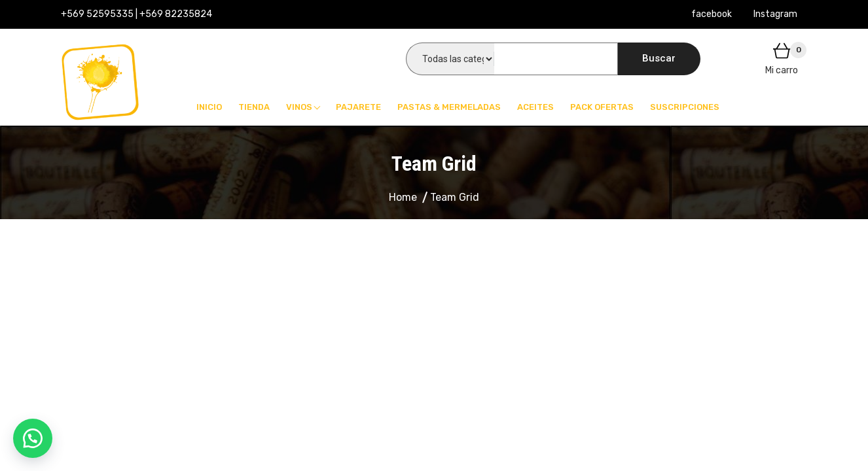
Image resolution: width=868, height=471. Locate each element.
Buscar (659, 58)
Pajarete (358, 107)
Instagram (775, 14)
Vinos (299, 107)
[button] (33, 438)
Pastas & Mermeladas (449, 107)
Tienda (254, 107)
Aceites (535, 107)
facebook (712, 14)
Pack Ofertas (602, 107)
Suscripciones (685, 107)
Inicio (209, 107)
